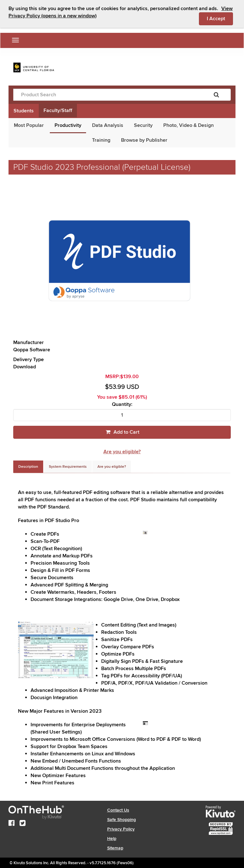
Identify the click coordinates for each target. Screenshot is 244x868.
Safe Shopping (122, 820)
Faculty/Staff (58, 110)
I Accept (220, 18)
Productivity (68, 125)
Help (112, 838)
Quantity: (122, 404)
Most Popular (29, 125)
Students (24, 111)
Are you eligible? (122, 452)
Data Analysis (108, 125)
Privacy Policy (121, 829)
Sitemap (115, 848)
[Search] (216, 95)
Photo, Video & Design (189, 125)
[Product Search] (108, 95)
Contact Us (118, 810)
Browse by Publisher (144, 140)
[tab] (28, 467)
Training (101, 140)
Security (143, 125)
